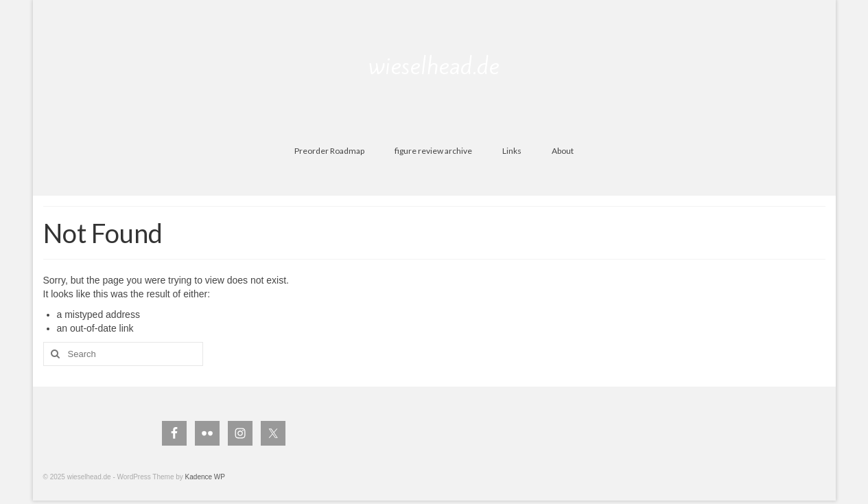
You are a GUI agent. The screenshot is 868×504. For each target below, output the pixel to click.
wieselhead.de (434, 66)
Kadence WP (205, 477)
